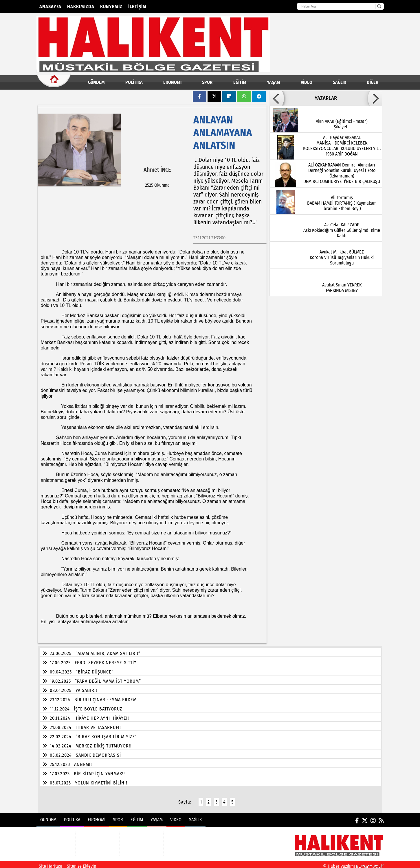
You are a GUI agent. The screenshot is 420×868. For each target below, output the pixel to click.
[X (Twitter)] (365, 817)
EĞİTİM (240, 82)
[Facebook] (357, 817)
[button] (277, 98)
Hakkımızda (81, 7)
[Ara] (379, 6)
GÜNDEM (96, 82)
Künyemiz (111, 7)
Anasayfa (50, 7)
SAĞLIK (340, 82)
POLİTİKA (134, 82)
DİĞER (373, 82)
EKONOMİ (172, 82)
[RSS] (381, 817)
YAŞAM (274, 82)
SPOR (207, 82)
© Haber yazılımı (353, 863)
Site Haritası (51, 863)
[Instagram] (373, 817)
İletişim (137, 7)
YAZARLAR (326, 98)
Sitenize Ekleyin (81, 863)
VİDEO (307, 82)
